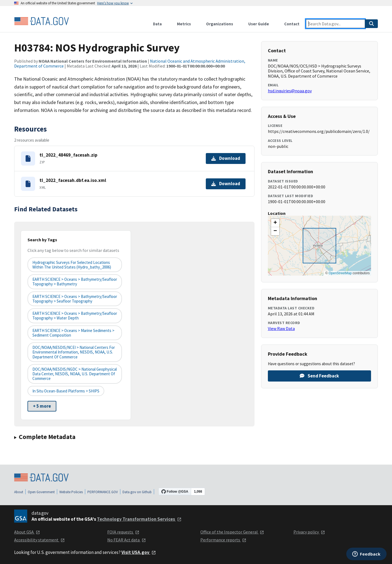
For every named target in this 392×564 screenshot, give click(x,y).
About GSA (27, 532)
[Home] (41, 21)
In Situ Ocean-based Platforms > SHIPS (66, 391)
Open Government (41, 492)
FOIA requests (123, 532)
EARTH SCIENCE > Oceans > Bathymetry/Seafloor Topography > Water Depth (75, 316)
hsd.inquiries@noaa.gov (290, 91)
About (19, 492)
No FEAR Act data (127, 540)
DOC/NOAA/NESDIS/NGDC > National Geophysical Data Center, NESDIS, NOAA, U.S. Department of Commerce (75, 374)
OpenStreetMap (340, 273)
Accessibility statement (39, 540)
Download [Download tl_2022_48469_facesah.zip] (226, 158)
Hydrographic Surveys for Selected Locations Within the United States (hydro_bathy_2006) (72, 265)
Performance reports (223, 540)
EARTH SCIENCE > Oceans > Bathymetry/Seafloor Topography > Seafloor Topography (75, 299)
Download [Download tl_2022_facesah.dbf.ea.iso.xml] (226, 184)
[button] (275, 223)
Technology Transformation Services (139, 519)
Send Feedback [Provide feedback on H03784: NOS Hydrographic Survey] (319, 376)
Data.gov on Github (137, 492)
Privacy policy (309, 532)
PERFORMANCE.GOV (103, 492)
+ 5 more (42, 406)
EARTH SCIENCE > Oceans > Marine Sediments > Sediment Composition (73, 333)
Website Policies (71, 492)
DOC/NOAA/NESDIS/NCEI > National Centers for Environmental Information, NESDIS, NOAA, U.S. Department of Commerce (74, 352)
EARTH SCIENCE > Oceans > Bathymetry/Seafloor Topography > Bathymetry (75, 282)
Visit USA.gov (139, 552)
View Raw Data (281, 328)
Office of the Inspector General (232, 532)
